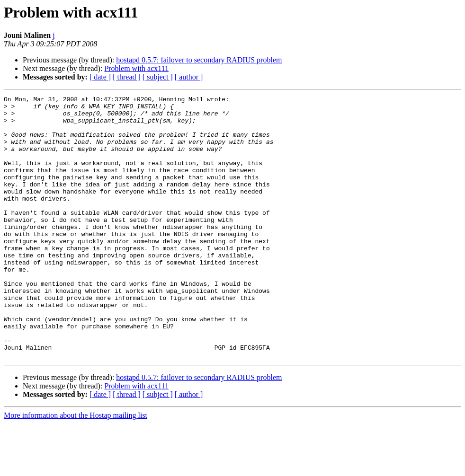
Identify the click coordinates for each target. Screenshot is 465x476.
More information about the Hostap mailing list (76, 468)
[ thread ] (127, 77)
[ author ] (189, 77)
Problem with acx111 (136, 68)
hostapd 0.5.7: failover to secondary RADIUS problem (199, 60)
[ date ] (100, 77)
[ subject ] (158, 77)
